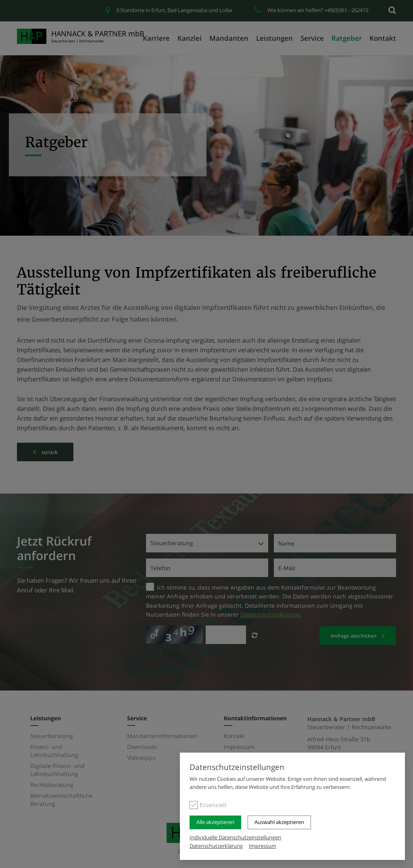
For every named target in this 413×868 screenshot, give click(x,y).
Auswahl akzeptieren (279, 822)
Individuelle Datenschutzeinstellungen (235, 837)
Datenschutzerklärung (216, 846)
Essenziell (213, 805)
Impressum (263, 846)
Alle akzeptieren (215, 822)
